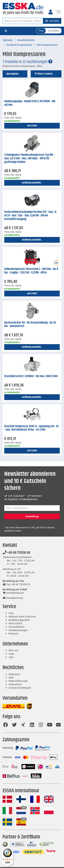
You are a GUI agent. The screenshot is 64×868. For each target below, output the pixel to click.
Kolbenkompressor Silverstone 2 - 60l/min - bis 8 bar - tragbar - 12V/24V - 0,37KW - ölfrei (31, 271)
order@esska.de (13, 593)
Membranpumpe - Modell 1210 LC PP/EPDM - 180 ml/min (30, 103)
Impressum (14, 674)
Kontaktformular (13, 598)
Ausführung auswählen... (32, 183)
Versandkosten (16, 627)
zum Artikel (32, 126)
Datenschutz (15, 684)
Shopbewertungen (18, 630)
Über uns (13, 650)
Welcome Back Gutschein (22, 617)
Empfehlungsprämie (19, 620)
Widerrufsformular (18, 681)
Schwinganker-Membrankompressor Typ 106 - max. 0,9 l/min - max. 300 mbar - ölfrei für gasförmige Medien (29, 158)
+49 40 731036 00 (16, 553)
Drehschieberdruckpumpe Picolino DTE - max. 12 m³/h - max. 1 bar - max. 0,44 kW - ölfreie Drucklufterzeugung (30, 215)
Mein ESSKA (15, 623)
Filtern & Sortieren (43, 74)
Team (11, 654)
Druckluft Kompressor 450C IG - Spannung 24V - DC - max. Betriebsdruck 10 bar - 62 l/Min (32, 428)
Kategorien (12, 74)
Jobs (11, 657)
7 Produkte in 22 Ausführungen (27, 62)
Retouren (13, 634)
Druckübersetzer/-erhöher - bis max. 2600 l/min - (32, 376)
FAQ (11, 613)
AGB (11, 678)
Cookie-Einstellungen (20, 688)
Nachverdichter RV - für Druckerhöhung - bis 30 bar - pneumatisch (30, 325)
